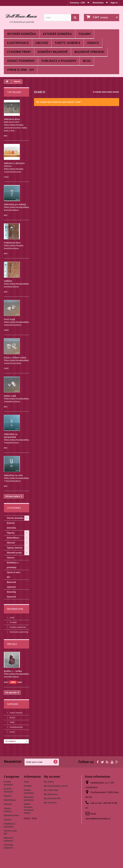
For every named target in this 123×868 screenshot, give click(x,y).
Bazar (12, 717)
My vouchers (50, 803)
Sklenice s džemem (14, 163)
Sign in (114, 3)
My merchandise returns (56, 786)
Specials (12, 644)
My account (52, 777)
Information (15, 609)
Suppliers (13, 704)
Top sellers (14, 92)
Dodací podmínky (21, 61)
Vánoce (93, 43)
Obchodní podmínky (19, 632)
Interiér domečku (22, 34)
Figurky (85, 34)
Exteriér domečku (57, 34)
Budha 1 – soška (13, 671)
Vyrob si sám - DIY (21, 70)
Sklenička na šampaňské (11, 436)
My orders (49, 782)
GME (12, 722)
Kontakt (13, 622)
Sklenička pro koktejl (15, 204)
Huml (12, 732)
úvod (12, 618)
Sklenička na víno (13, 475)
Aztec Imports (16, 713)
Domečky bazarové (53, 52)
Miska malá (10, 396)
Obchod (42, 43)
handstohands (16, 727)
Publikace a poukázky (59, 61)
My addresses (51, 794)
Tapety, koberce (68, 43)
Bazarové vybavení (89, 52)
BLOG (87, 61)
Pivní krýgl (9, 319)
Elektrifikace (18, 43)
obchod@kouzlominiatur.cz (98, 819)
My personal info (52, 798)
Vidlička (8, 281)
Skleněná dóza (12, 119)
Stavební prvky (19, 52)
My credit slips (51, 790)
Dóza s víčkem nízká (15, 358)
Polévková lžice (12, 243)
